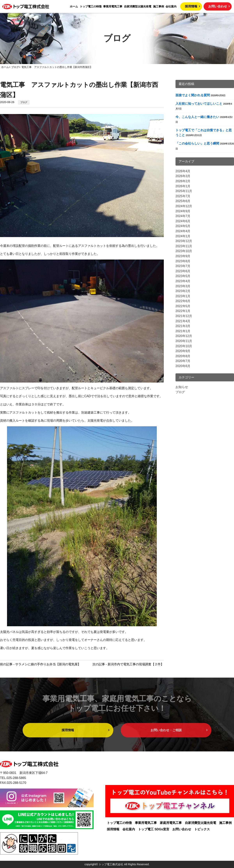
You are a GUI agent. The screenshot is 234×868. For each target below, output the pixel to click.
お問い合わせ (218, 6)
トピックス (202, 829)
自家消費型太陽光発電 (138, 6)
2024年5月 (183, 226)
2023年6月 (183, 271)
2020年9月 (183, 351)
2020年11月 (184, 341)
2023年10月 (184, 251)
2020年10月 (184, 346)
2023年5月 (183, 276)
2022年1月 (183, 311)
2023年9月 (183, 256)
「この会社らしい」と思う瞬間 (197, 143)
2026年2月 (183, 181)
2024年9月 (183, 211)
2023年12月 (184, 241)
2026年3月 (183, 176)
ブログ (24, 102)
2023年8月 (183, 261)
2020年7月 (183, 361)
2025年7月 (183, 196)
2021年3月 (183, 326)
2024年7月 (183, 216)
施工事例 (159, 6)
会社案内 (171, 6)
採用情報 (191, 6)
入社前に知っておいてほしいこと (199, 104)
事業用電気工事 (113, 6)
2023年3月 (183, 286)
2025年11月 (184, 191)
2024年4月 (183, 231)
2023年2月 (183, 291)
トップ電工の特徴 (91, 6)
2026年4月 (183, 171)
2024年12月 (184, 206)
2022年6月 (183, 301)
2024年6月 (183, 221)
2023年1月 (183, 296)
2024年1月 (183, 236)
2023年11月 (184, 246)
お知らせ (182, 387)
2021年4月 (183, 321)
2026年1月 (183, 186)
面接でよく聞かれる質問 (193, 95)
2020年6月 (183, 366)
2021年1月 (183, 331)
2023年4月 (183, 281)
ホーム (74, 6)
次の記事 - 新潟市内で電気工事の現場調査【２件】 (128, 664)
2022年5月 (183, 306)
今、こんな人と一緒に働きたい (197, 117)
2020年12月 (184, 336)
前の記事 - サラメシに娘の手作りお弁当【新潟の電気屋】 (40, 664)
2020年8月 (183, 356)
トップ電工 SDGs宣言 (154, 829)
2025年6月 (183, 201)
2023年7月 (183, 266)
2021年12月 (184, 316)
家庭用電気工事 (171, 823)
